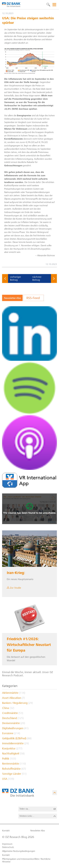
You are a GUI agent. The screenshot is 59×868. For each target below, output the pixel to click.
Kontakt (6, 831)
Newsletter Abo (38, 831)
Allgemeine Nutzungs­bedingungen (19, 851)
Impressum (7, 844)
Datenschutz (8, 847)
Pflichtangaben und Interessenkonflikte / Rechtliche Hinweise (26, 860)
